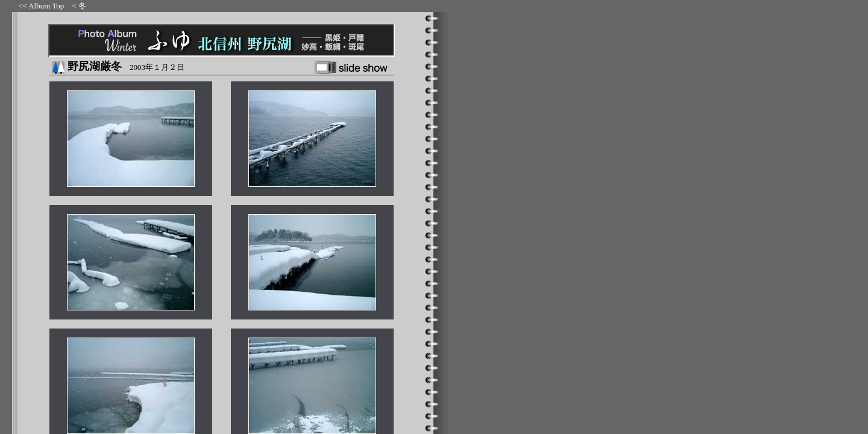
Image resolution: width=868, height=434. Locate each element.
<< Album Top (41, 6)
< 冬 (79, 6)
